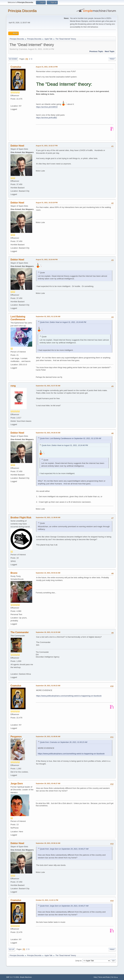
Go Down (13, 59)
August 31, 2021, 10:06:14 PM (47, 67)
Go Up (12, 949)
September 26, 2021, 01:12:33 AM (48, 632)
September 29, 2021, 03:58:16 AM (48, 843)
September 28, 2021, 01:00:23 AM (48, 686)
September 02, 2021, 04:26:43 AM (48, 433)
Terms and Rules (104, 977)
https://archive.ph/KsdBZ (47, 118)
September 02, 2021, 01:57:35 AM (48, 386)
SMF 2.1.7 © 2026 (13, 977)
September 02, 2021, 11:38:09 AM (48, 517)
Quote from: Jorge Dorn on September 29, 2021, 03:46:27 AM (64, 849)
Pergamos (16, 737)
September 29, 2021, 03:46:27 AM (48, 783)
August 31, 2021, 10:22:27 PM (47, 146)
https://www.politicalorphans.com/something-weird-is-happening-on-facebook (69, 696)
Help (95, 977)
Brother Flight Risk (21, 518)
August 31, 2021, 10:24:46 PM (47, 260)
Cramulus (16, 67)
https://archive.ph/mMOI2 (47, 107)
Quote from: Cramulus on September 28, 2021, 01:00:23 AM (64, 742)
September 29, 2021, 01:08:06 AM (48, 736)
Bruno (14, 573)
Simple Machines (26, 977)
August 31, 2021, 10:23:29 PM (47, 203)
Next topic (110, 51)
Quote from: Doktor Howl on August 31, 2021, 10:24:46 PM (63, 322)
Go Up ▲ (115, 977)
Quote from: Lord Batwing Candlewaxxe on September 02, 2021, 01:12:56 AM (71, 438)
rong (13, 386)
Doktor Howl (17, 146)
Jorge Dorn (17, 784)
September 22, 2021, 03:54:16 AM (48, 573)
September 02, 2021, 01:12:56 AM (48, 316)
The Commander (20, 632)
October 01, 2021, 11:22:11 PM (47, 900)
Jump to (78, 961)
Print (112, 59)
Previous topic (96, 51)
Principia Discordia (22, 11)
